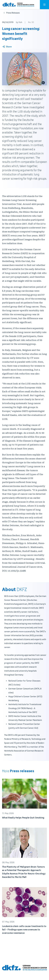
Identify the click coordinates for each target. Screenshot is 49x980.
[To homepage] (18, 5)
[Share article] (7, 47)
